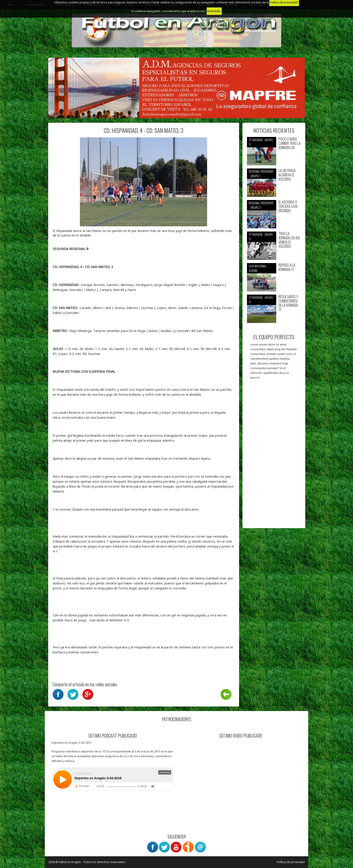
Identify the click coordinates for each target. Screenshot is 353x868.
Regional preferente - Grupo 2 (261, 205)
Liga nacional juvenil (258, 268)
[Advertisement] (274, 456)
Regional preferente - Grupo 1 (261, 174)
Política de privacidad (291, 862)
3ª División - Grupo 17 (261, 142)
